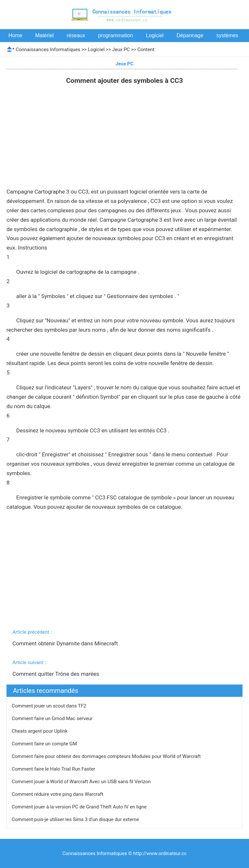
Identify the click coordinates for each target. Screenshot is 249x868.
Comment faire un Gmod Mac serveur (53, 718)
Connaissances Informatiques (48, 50)
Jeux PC (121, 50)
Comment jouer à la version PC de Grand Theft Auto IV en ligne (80, 807)
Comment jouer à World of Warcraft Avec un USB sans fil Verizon (82, 782)
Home (15, 35)
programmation (116, 35)
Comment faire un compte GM (45, 744)
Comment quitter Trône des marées (56, 674)
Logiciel (155, 35)
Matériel (45, 35)
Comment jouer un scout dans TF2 (50, 706)
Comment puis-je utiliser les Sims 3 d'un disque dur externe (76, 819)
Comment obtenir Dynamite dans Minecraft (66, 643)
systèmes (227, 35)
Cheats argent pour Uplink (40, 731)
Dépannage (190, 35)
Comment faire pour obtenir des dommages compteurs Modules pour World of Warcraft (107, 756)
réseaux (76, 35)
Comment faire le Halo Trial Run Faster (54, 769)
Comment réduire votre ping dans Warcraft (58, 794)
